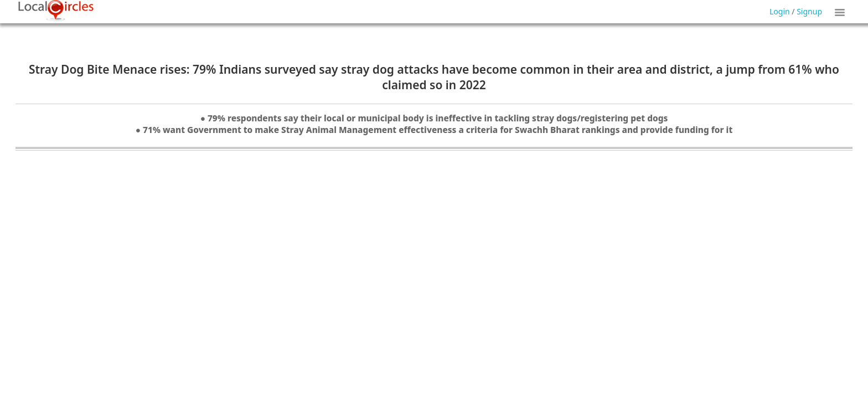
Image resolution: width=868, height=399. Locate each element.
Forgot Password (463, 27)
